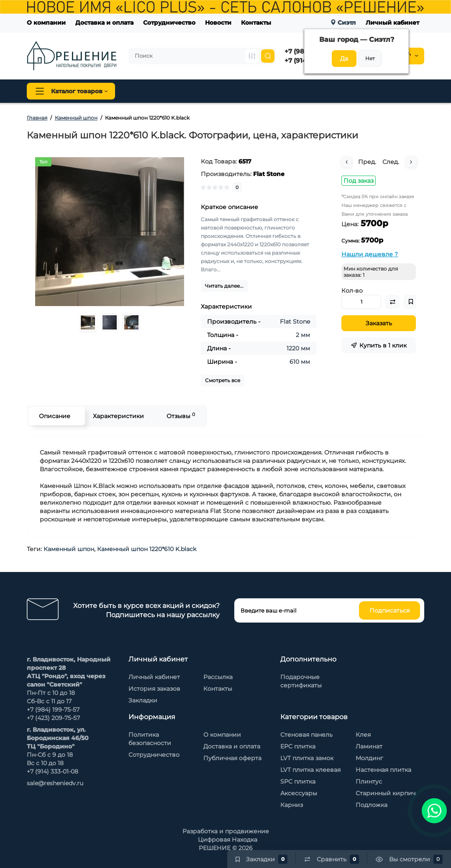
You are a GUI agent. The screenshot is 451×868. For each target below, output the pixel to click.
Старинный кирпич (386, 793)
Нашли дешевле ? (370, 254)
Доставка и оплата (104, 23)
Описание (55, 416)
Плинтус (217, 91)
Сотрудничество (169, 23)
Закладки (143, 700)
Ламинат (369, 746)
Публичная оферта (232, 758)
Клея (363, 735)
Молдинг (369, 758)
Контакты (256, 23)
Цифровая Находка (228, 840)
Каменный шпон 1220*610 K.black (147, 549)
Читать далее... (224, 286)
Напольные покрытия (161, 91)
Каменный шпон (396, 91)
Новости (218, 23)
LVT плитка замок (307, 758)
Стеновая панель (263, 91)
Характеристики (118, 416)
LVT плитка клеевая (310, 770)
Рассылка (218, 677)
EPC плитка (298, 746)
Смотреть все (223, 380)
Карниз (292, 805)
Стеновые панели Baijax (330, 91)
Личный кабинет (392, 23)
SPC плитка (298, 781)
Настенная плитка (383, 770)
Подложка (372, 805)
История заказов (154, 689)
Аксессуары (299, 793)
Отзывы (181, 416)
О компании (46, 23)
